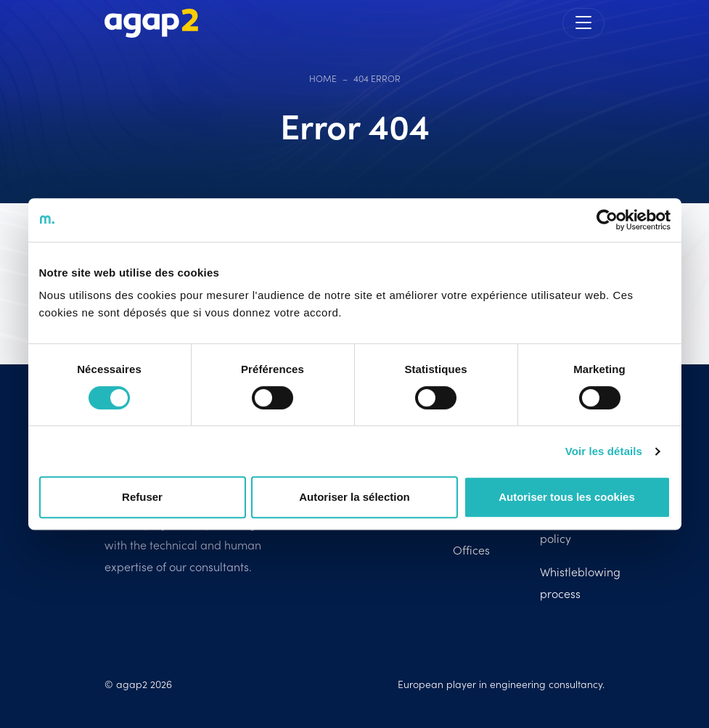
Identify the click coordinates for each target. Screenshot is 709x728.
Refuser (142, 497)
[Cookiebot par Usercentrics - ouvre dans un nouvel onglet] (607, 220)
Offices (471, 549)
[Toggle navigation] (583, 23)
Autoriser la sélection (354, 497)
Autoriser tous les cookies (567, 497)
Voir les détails (604, 451)
